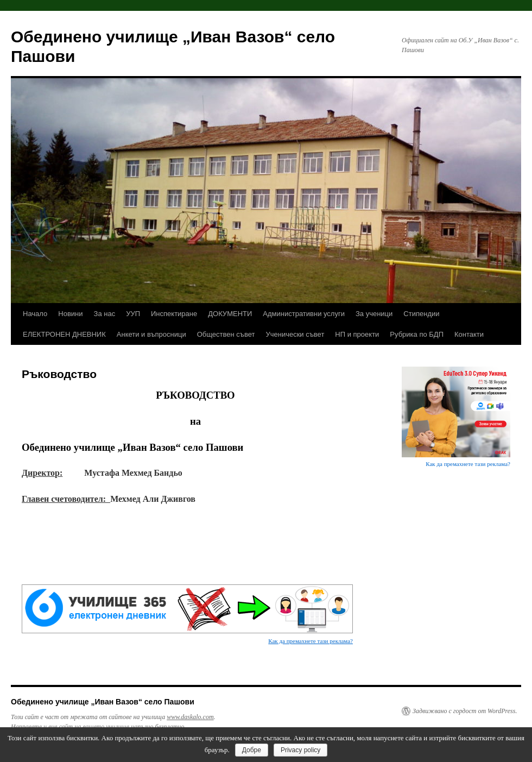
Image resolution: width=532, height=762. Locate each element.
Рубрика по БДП (417, 334)
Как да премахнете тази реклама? (311, 641)
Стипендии (421, 314)
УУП (133, 314)
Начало (35, 314)
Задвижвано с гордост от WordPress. (465, 711)
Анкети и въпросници (151, 334)
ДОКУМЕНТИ (230, 314)
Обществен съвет (226, 334)
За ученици (374, 314)
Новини (70, 314)
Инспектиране (174, 314)
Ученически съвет (295, 334)
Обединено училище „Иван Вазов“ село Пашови (103, 702)
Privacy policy (300, 750)
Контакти (469, 334)
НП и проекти (357, 334)
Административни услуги (304, 314)
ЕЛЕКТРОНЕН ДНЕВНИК (64, 334)
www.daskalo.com (190, 717)
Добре (252, 750)
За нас (105, 314)
